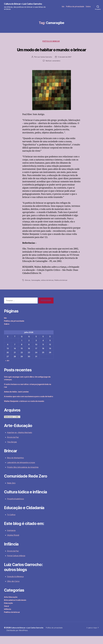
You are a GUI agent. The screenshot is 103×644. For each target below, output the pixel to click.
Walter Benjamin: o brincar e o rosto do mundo (24, 409)
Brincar (28, 288)
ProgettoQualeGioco (15, 507)
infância (8, 617)
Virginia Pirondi (13, 543)
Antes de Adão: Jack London (16, 400)
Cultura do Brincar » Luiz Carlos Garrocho (26, 4)
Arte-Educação (11, 605)
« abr (7, 368)
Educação (8, 611)
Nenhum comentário (53, 69)
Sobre (88, 7)
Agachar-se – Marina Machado (20, 440)
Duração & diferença (15, 584)
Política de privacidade (75, 7)
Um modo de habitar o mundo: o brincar (51, 53)
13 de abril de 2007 (65, 65)
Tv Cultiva (11, 523)
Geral (6, 614)
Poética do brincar (51, 42)
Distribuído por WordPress (17, 638)
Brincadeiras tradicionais (15, 608)
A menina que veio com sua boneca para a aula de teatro (28, 404)
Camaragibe (36, 288)
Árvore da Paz (13, 445)
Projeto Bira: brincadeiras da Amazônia (23, 475)
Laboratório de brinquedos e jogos (21, 470)
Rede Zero (11, 491)
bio (63, 7)
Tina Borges (12, 450)
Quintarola (11, 538)
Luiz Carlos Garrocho (44, 65)
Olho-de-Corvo (13, 589)
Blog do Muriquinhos (15, 466)
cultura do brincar (47, 288)
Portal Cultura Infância (16, 564)
